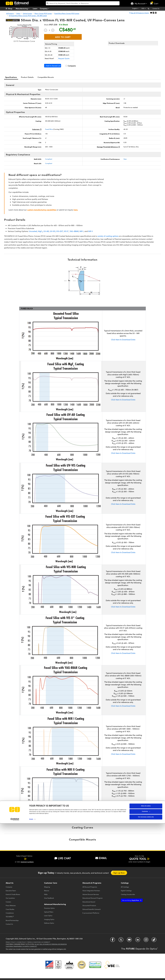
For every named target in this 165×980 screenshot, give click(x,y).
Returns (47, 891)
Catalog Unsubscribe (128, 894)
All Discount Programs (90, 887)
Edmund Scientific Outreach (92, 909)
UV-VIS (53, 231)
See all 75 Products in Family (139, 13)
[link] (155, 2)
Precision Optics (49, 908)
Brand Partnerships (12, 920)
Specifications (11, 77)
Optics (18, 13)
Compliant (49, 159)
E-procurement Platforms (91, 913)
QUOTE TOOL (138, 859)
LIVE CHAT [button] (63, 858)
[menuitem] (11, 8)
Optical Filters (49, 912)
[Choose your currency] (144, 9)
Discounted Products (89, 905)
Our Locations (10, 898)
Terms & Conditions (34, 942)
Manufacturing (23, 9)
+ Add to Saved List (53, 66)
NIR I (82, 231)
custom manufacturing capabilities (42, 210)
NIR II (91, 231)
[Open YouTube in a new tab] (129, 941)
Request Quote (64, 58)
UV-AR (46, 231)
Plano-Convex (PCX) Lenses (43, 13)
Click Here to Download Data (123, 340)
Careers (8, 902)
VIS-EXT (60, 231)
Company (45, 9)
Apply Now (131, 900)
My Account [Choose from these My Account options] (140, 4)
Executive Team (11, 891)
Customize (146, 968)
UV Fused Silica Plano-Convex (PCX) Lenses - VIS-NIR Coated (28, 16)
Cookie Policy (21, 942)
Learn (35, 8)
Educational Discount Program (93, 898)
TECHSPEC (10, 917)
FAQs (46, 894)
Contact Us (156, 8)
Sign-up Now (119, 873)
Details (31, 976)
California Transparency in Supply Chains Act (21, 946)
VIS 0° (66, 231)
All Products (10, 13)
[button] (150, 8)
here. (76, 210)
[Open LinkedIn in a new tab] (138, 941)
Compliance (10, 913)
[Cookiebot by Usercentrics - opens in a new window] (15, 976)
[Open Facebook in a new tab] (113, 941)
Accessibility (46, 942)
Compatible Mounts (46, 77)
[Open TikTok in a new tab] (154, 941)
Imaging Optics (49, 919)
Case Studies (10, 909)
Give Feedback (49, 898)
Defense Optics (49, 923)
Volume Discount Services (91, 894)
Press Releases (11, 905)
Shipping (47, 887)
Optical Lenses (27, 13)
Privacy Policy (11, 942)
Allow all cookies (146, 963)
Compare (71, 66)
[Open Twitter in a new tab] (121, 941)
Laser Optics (48, 916)
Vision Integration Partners (91, 891)
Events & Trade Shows (13, 894)
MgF (40, 231)
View (125, 159)
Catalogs (125, 887)
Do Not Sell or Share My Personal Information (51, 944)
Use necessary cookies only (146, 974)
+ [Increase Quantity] (53, 30)
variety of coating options (108, 236)
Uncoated (33, 231)
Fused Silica (49, 129)
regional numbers (27, 862)
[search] (83, 3)
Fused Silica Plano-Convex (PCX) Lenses (67, 13)
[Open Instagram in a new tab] (146, 941)
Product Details (27, 77)
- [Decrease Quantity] (46, 30)
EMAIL (101, 858)
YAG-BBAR (74, 231)
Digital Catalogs (126, 891)
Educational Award (89, 902)
